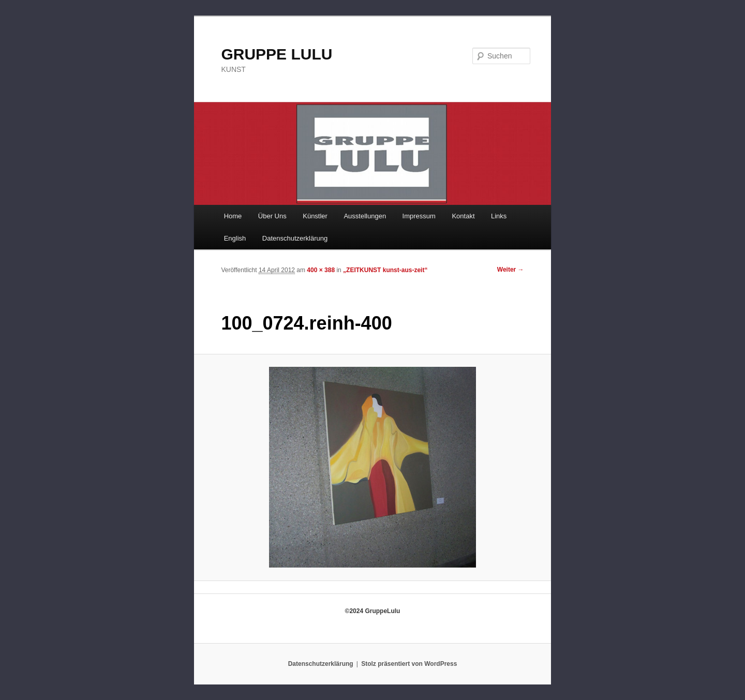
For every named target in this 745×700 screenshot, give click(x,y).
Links (499, 216)
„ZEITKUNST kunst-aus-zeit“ (385, 270)
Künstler (315, 216)
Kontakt (463, 216)
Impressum (419, 216)
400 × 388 (321, 270)
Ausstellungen (365, 216)
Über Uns (272, 216)
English (235, 238)
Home (233, 216)
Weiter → (511, 270)
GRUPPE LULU (277, 54)
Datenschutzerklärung (295, 238)
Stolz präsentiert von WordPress (409, 664)
